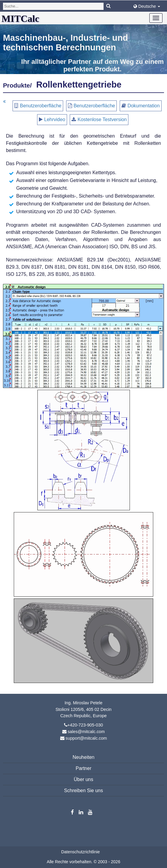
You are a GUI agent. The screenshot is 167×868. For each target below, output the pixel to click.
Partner (83, 768)
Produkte (16, 85)
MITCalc (20, 19)
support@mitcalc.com (86, 738)
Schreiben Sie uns (83, 790)
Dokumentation (144, 106)
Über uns (84, 779)
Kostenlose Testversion (102, 119)
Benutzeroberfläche (41, 106)
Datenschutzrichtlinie (80, 852)
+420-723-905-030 (85, 725)
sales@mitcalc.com (86, 732)
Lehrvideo (55, 119)
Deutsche (147, 6)
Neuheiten (84, 757)
